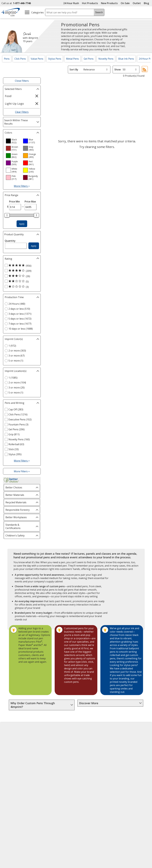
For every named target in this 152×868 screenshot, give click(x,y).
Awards (45, 741)
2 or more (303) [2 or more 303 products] (17, 351)
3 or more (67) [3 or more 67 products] (17, 356)
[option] (13, 141)
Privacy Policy (12, 763)
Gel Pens (89, 59)
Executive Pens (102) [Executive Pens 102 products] (20, 419)
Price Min (15, 202)
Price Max (30, 202)
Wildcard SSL (91, 807)
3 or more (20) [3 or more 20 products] (17, 388)
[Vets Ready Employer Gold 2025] (33, 806)
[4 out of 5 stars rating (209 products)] (21, 271)
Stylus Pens (55, 59)
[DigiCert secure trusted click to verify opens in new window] (96, 798)
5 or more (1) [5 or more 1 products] (16, 361)
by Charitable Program (91, 752)
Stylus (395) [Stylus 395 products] (15, 454)
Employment (11, 752)
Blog (146, 3)
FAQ (43, 752)
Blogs (44, 747)
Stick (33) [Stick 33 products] (14, 449)
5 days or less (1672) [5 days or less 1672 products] (20, 319)
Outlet (137, 3)
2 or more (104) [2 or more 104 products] (17, 383)
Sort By (74, 70)
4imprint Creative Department (88, 737)
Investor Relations (15, 758)
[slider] (7, 215)
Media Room (48, 758)
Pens (7, 59)
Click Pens (20, 59)
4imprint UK (122, 747)
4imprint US (122, 736)
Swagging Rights (51, 774)
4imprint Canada (125, 741)
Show (118, 70)
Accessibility (11, 741)
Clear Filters (22, 112)
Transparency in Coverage (56, 780)
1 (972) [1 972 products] (12, 346)
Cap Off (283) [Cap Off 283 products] (16, 409)
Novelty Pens (106, 59)
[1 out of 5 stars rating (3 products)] (21, 287)
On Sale (125, 3)
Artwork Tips (86, 744)
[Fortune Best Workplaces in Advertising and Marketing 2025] (13, 806)
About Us (9, 736)
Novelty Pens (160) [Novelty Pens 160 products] (19, 439)
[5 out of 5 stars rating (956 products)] (21, 266)
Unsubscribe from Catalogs (20, 783)
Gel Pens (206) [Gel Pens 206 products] (17, 429)
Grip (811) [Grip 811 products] (14, 434)
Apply (22, 224)
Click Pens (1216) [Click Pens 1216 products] (18, 414)
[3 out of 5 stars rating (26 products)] (21, 276)
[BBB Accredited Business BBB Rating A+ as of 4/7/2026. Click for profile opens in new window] (99, 814)
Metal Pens (72, 59)
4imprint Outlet (124, 761)
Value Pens (37, 59)
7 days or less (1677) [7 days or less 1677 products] (20, 324)
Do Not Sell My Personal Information (18, 771)
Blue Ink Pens (126, 59)
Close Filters (22, 81)
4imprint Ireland (125, 752)
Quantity (10, 241)
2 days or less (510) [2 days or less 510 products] (19, 309)
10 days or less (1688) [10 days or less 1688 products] (21, 329)
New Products (109, 3)
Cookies (9, 778)
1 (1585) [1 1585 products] (13, 378)
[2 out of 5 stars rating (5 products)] (21, 281)
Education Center (51, 736)
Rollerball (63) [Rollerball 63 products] (16, 444)
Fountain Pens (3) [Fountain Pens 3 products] (18, 424)
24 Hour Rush (71, 3)
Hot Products (90, 3)
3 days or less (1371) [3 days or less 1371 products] (20, 314)
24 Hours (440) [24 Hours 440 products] (17, 304)
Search (99, 12)
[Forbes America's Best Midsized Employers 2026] (56, 806)
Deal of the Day (124, 766)
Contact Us (10, 747)
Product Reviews (50, 763)
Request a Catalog (51, 769)
